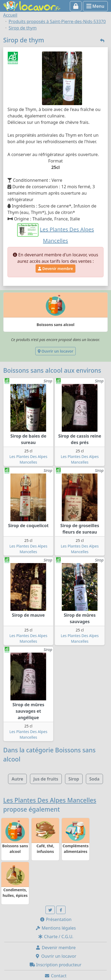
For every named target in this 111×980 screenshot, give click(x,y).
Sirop (74, 779)
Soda (94, 779)
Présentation (56, 919)
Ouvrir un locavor (55, 351)
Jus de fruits (46, 779)
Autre (17, 779)
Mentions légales (56, 928)
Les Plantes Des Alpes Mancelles (50, 800)
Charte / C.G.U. (56, 937)
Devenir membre (55, 269)
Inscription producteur (56, 965)
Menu (95, 6)
